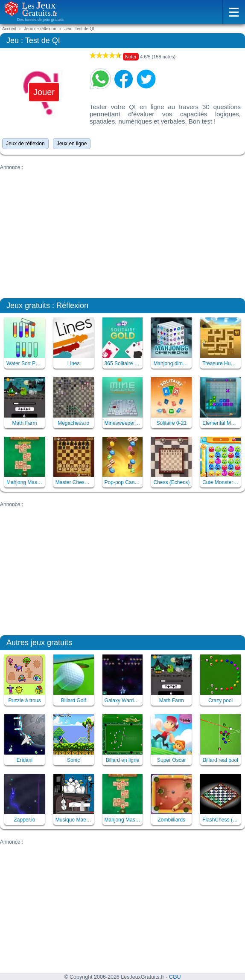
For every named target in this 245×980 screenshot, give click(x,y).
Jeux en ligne (72, 144)
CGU (175, 977)
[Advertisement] (122, 230)
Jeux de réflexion (25, 144)
